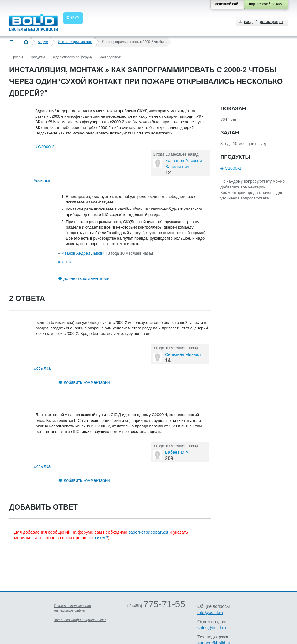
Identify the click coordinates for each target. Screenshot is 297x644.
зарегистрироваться (148, 532)
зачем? (101, 538)
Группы (17, 57)
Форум (43, 42)
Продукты (37, 57)
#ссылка (42, 180)
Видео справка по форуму (72, 57)
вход (248, 22)
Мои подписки (110, 57)
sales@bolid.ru (212, 628)
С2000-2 (46, 147)
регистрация (271, 22)
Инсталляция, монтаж (75, 42)
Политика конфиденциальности (80, 620)
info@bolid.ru (210, 612)
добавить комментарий (86, 278)
